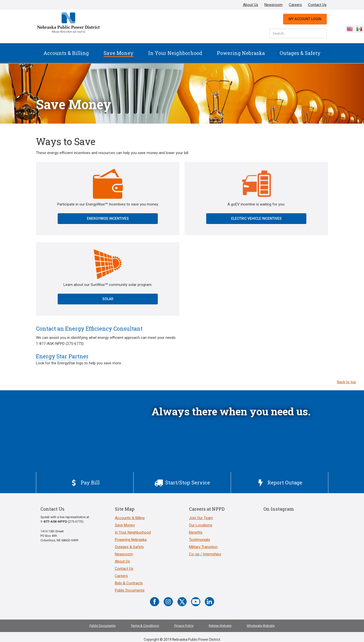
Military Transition (203, 547)
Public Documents (130, 590)
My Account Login (305, 19)
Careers (295, 5)
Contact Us (317, 5)
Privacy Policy (184, 626)
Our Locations (201, 525)
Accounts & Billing (66, 53)
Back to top (347, 382)
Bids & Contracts (129, 583)
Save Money (119, 53)
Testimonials (199, 540)
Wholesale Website (261, 626)
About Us (251, 5)
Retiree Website (220, 626)
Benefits (196, 532)
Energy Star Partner (62, 356)
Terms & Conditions (145, 626)
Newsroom (273, 5)
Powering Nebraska (241, 53)
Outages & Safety (300, 53)
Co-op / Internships (205, 554)
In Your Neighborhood (175, 53)
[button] (66, 53)
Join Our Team (201, 518)
